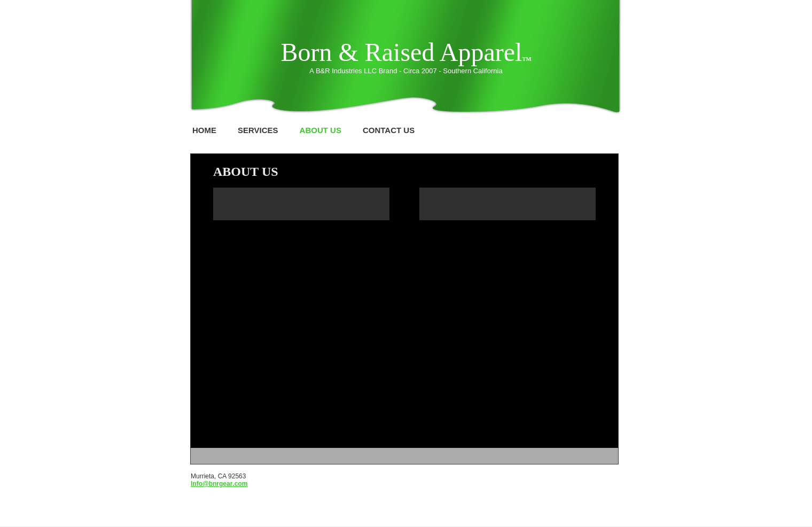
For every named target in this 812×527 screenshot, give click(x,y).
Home (204, 130)
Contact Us (389, 130)
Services (258, 130)
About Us (321, 130)
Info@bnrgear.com (219, 484)
